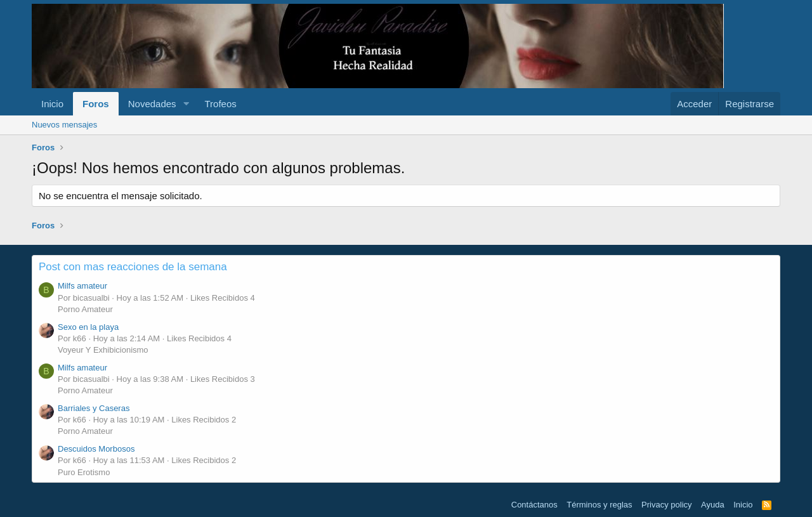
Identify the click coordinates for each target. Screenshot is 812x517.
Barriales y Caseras (94, 408)
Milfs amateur (82, 286)
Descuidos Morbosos (96, 449)
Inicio (52, 104)
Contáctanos (534, 505)
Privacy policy (666, 505)
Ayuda (713, 505)
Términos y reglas (599, 505)
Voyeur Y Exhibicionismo (103, 350)
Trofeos (220, 104)
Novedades (152, 104)
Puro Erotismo (84, 472)
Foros (96, 104)
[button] (186, 104)
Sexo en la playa (88, 327)
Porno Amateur (85, 309)
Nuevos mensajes (64, 125)
